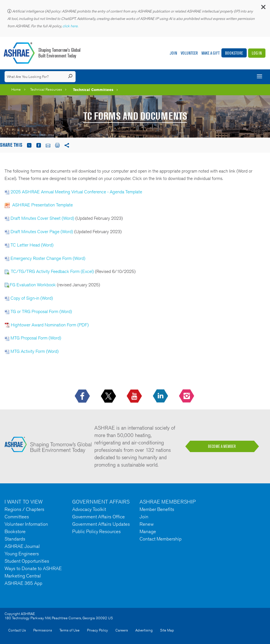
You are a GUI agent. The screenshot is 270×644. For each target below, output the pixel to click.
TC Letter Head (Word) (32, 245)
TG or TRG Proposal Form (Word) (41, 311)
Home (16, 89)
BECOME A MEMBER (222, 446)
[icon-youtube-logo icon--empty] (135, 396)
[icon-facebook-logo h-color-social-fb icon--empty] (83, 396)
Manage (148, 531)
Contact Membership (161, 539)
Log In (257, 53)
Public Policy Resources (96, 531)
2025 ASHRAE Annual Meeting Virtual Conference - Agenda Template (76, 192)
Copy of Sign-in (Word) (32, 298)
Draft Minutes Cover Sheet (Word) (42, 218)
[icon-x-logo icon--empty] (109, 396)
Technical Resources (46, 89)
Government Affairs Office (98, 517)
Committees (17, 517)
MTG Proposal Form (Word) (36, 338)
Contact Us (17, 630)
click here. (71, 26)
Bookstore (234, 53)
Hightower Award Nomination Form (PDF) (50, 325)
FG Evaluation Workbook (33, 285)
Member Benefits (157, 509)
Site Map (167, 630)
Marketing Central (23, 576)
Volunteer (189, 53)
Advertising (144, 630)
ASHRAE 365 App (23, 583)
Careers (122, 630)
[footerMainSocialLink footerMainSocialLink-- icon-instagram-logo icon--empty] (187, 396)
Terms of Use (69, 630)
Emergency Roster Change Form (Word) (48, 258)
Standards (15, 539)
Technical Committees (93, 90)
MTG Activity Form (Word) (35, 351)
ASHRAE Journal (22, 546)
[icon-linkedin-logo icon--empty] (161, 396)
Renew (147, 524)
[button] (263, 8)
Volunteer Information (26, 524)
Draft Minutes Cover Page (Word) (42, 232)
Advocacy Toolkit (89, 509)
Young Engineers (22, 554)
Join (173, 53)
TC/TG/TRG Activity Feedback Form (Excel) (53, 271)
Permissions (43, 630)
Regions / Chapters (24, 509)
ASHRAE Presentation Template (42, 205)
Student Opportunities (27, 561)
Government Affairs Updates (101, 524)
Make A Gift (211, 53)
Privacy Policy (97, 630)
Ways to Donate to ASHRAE (33, 568)
